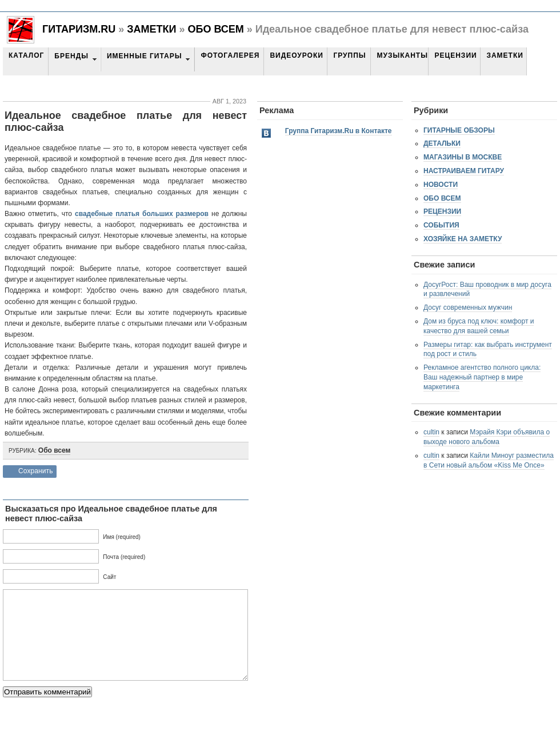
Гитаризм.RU (79, 29)
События (441, 225)
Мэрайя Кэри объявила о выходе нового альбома (487, 437)
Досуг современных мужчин (468, 307)
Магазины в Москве (463, 157)
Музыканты (402, 55)
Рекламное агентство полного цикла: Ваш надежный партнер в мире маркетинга (482, 377)
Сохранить (36, 471)
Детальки (442, 143)
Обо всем (215, 29)
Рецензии (455, 55)
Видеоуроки (296, 55)
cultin (431, 432)
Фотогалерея (230, 55)
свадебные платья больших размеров (142, 214)
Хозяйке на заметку (463, 239)
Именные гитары (144, 56)
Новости (441, 185)
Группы (349, 55)
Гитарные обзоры (459, 130)
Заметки (151, 29)
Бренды (71, 56)
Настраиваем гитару (464, 171)
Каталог (26, 55)
